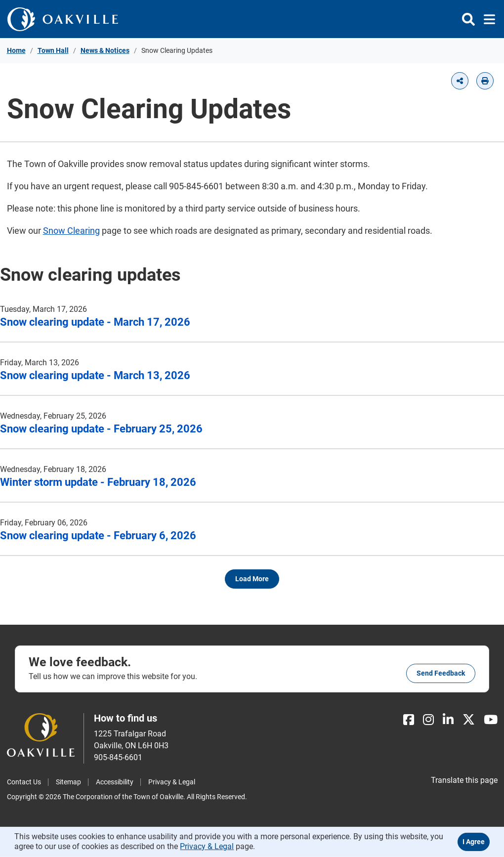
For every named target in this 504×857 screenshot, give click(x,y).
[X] (469, 720)
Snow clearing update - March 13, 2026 (95, 375)
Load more (252, 579)
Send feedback (441, 673)
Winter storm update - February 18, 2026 (98, 482)
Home (16, 50)
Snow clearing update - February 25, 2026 (101, 429)
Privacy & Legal (172, 782)
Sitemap (68, 782)
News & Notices (105, 50)
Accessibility (115, 782)
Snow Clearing (71, 231)
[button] (460, 81)
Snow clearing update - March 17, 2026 (95, 322)
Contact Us (24, 782)
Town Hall (53, 50)
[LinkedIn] (448, 720)
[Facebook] (409, 720)
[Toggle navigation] (486, 19)
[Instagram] (428, 720)
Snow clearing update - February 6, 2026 (98, 536)
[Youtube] (491, 720)
